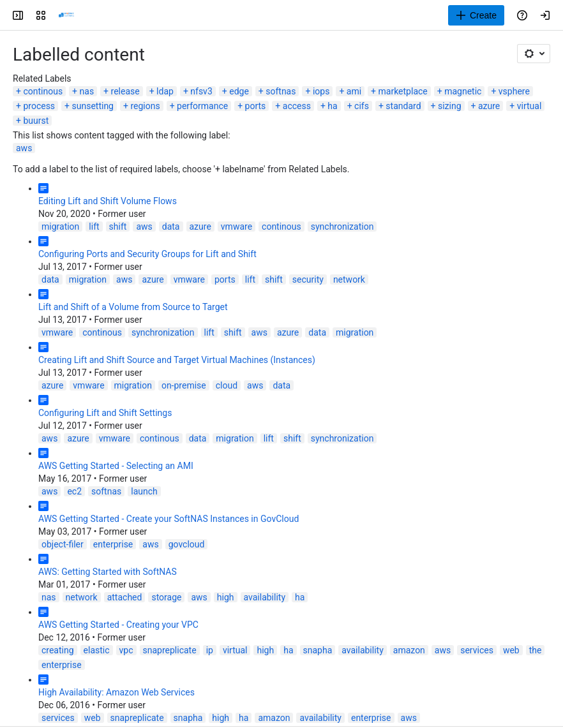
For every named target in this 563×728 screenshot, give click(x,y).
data (171, 227)
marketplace (403, 91)
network (349, 279)
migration (60, 227)
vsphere (514, 91)
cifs (362, 106)
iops (321, 91)
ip (210, 650)
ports (256, 106)
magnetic (463, 91)
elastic (97, 650)
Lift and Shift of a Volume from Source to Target (133, 307)
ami (354, 91)
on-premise (184, 385)
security (308, 279)
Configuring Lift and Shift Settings (105, 413)
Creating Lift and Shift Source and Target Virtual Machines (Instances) (177, 360)
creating (58, 650)
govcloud (187, 544)
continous (43, 91)
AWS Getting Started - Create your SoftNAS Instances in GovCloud (169, 519)
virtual (529, 106)
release (125, 91)
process (39, 106)
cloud (227, 385)
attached (125, 597)
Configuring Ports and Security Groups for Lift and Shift (147, 254)
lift (94, 227)
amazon (409, 650)
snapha (318, 650)
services (477, 650)
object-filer (63, 544)
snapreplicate (170, 650)
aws (24, 148)
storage (166, 597)
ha (332, 106)
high (226, 597)
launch (144, 491)
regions (145, 106)
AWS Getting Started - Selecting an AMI (116, 466)
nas (87, 91)
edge (239, 91)
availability (265, 597)
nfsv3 (201, 91)
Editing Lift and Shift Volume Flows (108, 201)
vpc (126, 650)
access (297, 106)
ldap (165, 91)
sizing (450, 106)
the (536, 650)
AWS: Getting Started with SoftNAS (108, 572)
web (511, 650)
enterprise (113, 544)
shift (118, 227)
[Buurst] (66, 15)
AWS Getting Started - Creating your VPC (118, 625)
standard (403, 106)
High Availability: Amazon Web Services (116, 692)
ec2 (74, 491)
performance (202, 106)
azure (489, 106)
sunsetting (93, 106)
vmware (236, 227)
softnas (281, 91)
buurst (36, 121)
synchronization (342, 227)
